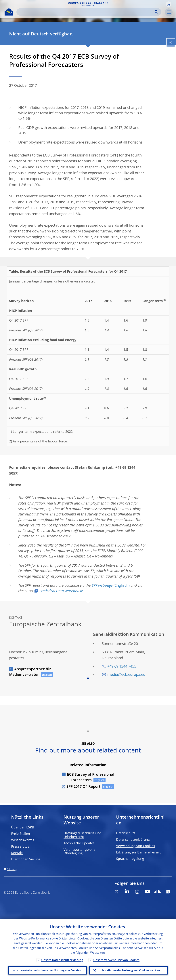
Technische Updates (79, 843)
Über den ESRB (23, 827)
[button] (169, 4)
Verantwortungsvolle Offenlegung (79, 851)
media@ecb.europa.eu (126, 674)
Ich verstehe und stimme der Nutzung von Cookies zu (50, 970)
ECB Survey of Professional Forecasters (91, 777)
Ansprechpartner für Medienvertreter (30, 672)
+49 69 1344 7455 (122, 666)
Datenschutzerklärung (133, 839)
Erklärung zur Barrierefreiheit (138, 852)
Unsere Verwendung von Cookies (116, 959)
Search (156, 12)
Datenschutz (126, 833)
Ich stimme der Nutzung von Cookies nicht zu (131, 970)
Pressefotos (20, 846)
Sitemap (12, 869)
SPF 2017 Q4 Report (83, 786)
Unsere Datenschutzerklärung (62, 959)
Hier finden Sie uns (26, 859)
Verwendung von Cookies (136, 846)
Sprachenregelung (130, 859)
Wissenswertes (23, 840)
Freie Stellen (21, 834)
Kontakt (17, 853)
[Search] (86, 12)
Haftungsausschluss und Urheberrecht (82, 835)
